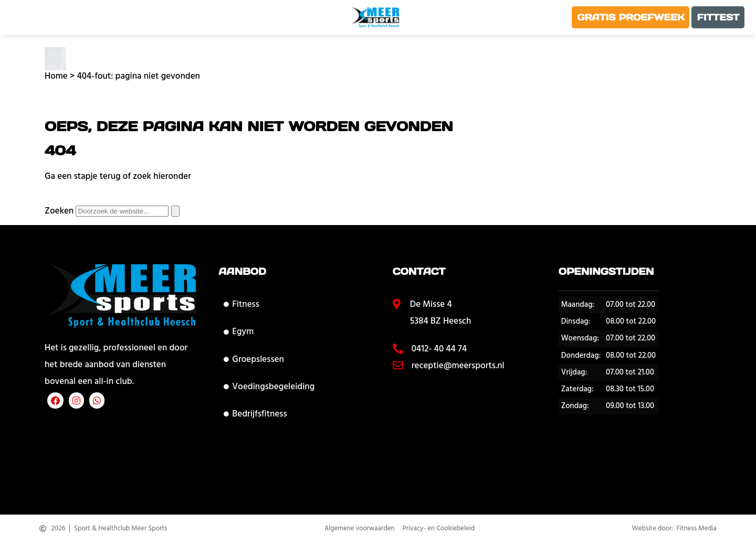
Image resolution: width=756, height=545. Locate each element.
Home (56, 76)
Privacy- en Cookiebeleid (439, 531)
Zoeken (59, 211)
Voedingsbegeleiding (269, 387)
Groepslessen (254, 359)
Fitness (241, 304)
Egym (239, 332)
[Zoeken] (175, 211)
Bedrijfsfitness (255, 414)
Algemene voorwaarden (360, 531)
